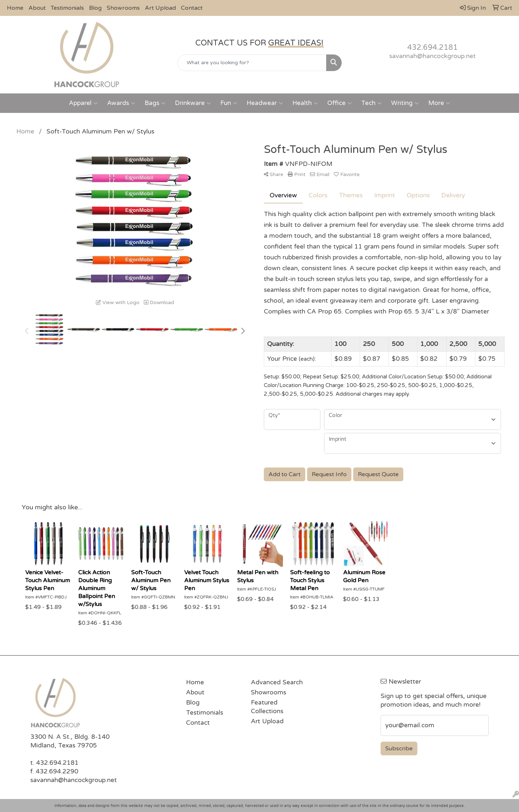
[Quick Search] (252, 63)
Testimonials (67, 8)
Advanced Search (277, 682)
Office (340, 103)
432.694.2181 (432, 48)
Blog (95, 8)
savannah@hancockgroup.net (432, 56)
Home (15, 8)
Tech (371, 103)
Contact (192, 8)
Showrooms (123, 8)
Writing (405, 103)
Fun (229, 103)
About (37, 8)
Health (305, 103)
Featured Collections (267, 707)
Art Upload (160, 8)
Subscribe (399, 749)
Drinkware (193, 103)
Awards (121, 103)
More (439, 103)
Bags (155, 103)
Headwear (265, 103)
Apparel (83, 103)
